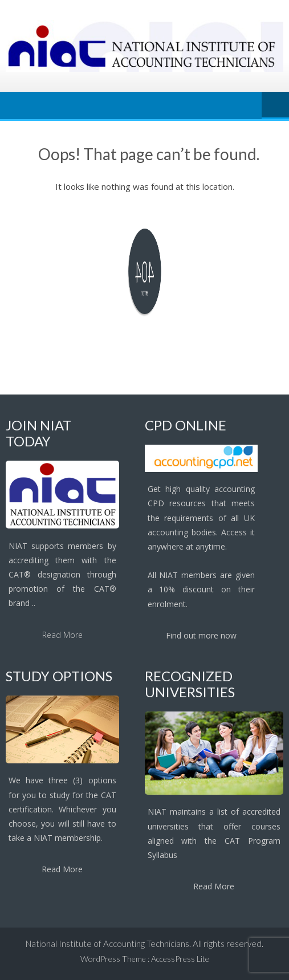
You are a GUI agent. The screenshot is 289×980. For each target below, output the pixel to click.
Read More (62, 635)
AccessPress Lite (180, 959)
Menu (275, 105)
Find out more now (201, 635)
